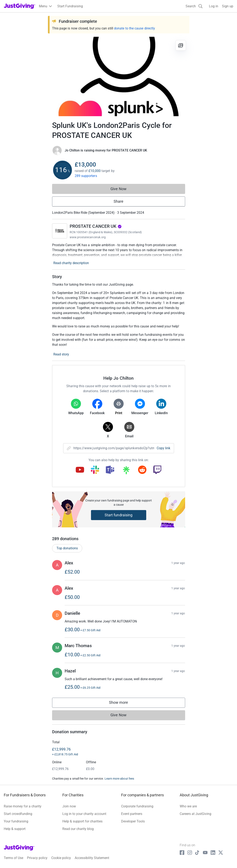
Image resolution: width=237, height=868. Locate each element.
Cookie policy (61, 858)
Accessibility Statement (92, 858)
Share (119, 201)
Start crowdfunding (18, 814)
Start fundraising (119, 515)
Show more (123, 703)
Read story (61, 354)
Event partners (132, 814)
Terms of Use (13, 858)
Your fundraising (16, 821)
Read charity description (71, 263)
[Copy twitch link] (157, 470)
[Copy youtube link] (80, 470)
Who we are (188, 806)
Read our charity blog (78, 829)
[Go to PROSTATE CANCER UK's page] (60, 231)
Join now (69, 806)
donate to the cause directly (135, 28)
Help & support (15, 829)
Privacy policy (37, 858)
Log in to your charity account (84, 814)
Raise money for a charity (23, 806)
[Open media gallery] (119, 76)
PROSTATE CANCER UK (96, 226)
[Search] (194, 6)
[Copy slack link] (95, 470)
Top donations (67, 548)
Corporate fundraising (137, 806)
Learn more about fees (119, 779)
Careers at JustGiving (195, 814)
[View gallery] (181, 45)
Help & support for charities (82, 821)
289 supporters (86, 176)
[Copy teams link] (110, 470)
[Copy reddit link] (142, 470)
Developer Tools (133, 821)
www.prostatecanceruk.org (88, 237)
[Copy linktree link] (126, 471)
